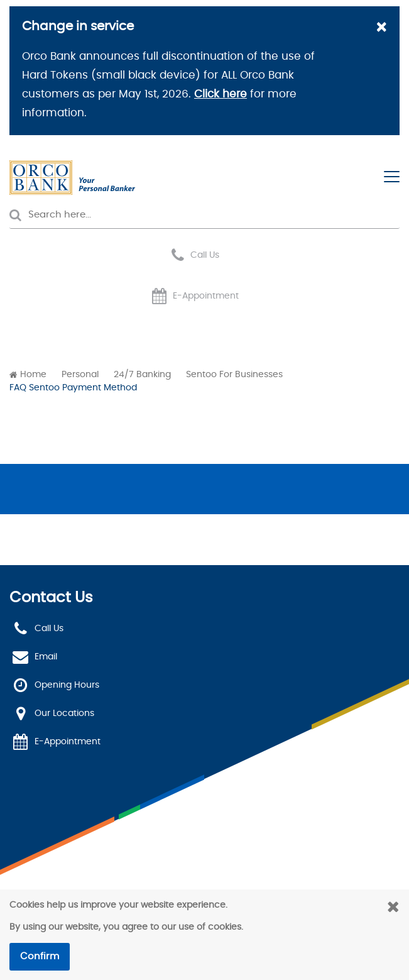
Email (46, 657)
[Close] (381, 28)
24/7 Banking (142, 375)
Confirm (40, 956)
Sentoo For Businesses (234, 375)
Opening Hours (67, 685)
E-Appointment (206, 296)
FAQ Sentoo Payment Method (73, 388)
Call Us (205, 255)
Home (33, 375)
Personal (80, 375)
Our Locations (64, 713)
